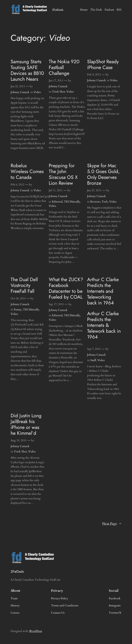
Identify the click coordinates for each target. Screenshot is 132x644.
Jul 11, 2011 (56, 190)
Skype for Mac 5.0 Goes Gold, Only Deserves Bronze (103, 174)
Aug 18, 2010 (18, 440)
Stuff (93, 360)
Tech (105, 202)
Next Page (112, 524)
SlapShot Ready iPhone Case (103, 64)
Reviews (95, 202)
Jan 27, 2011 (94, 190)
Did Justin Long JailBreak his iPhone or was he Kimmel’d (26, 424)
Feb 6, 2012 (17, 185)
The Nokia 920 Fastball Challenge (64, 67)
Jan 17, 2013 (56, 81)
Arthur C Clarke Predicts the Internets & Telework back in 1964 (104, 325)
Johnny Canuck (20, 92)
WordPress (36, 631)
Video (37, 92)
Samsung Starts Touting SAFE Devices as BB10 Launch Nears (27, 70)
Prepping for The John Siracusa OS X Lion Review (63, 174)
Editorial (57, 202)
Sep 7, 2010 (94, 349)
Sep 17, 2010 (56, 304)
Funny (18, 310)
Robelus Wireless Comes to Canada (27, 171)
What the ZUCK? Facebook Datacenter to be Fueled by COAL (66, 288)
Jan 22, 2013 (18, 86)
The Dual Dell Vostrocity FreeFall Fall (24, 285)
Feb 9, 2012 (94, 75)
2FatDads (58, 10)
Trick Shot (58, 92)
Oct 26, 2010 (18, 298)
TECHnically (72, 202)
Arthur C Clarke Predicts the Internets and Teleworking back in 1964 (103, 291)
